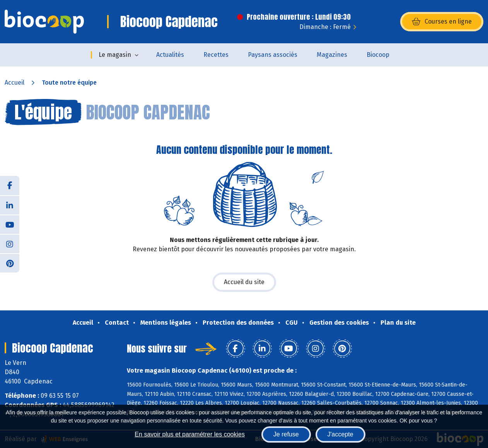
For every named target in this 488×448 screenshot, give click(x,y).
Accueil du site (244, 282)
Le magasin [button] (115, 55)
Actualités (170, 55)
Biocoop (378, 55)
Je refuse (286, 434)
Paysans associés (273, 55)
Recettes (216, 55)
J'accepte (340, 434)
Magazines (332, 55)
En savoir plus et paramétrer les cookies (190, 434)
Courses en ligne (442, 22)
